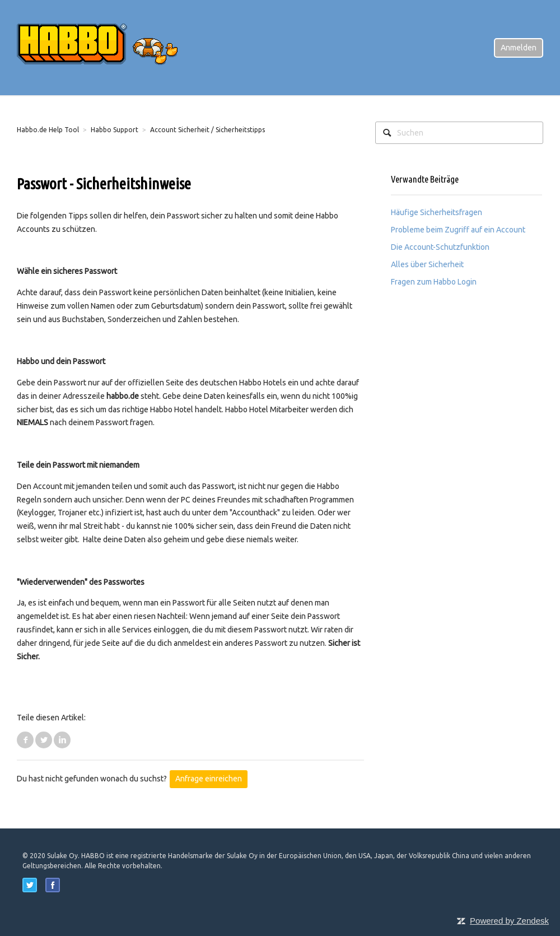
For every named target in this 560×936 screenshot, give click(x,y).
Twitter (44, 740)
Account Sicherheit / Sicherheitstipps (207, 130)
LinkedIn (62, 740)
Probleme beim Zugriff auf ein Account (458, 230)
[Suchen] (459, 133)
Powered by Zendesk (509, 921)
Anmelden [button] (519, 48)
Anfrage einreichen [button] (209, 779)
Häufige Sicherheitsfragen (437, 212)
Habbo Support (115, 130)
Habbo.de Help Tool (48, 130)
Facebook (25, 740)
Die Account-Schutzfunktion (440, 247)
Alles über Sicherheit (427, 264)
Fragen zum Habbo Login (434, 282)
